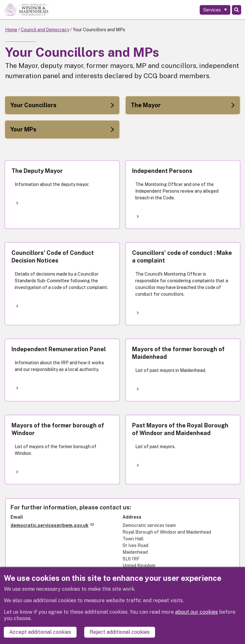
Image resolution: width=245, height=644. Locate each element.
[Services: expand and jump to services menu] (215, 10)
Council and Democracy (45, 30)
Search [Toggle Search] (237, 10)
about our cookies (197, 612)
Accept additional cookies (40, 632)
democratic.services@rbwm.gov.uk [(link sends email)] (52, 525)
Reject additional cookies (120, 632)
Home (11, 30)
